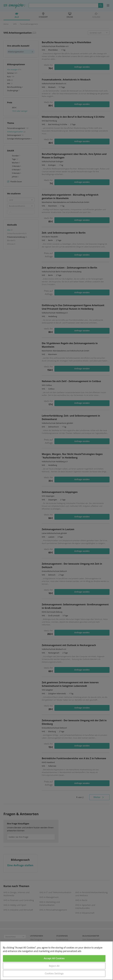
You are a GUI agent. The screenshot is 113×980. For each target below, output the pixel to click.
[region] (56, 961)
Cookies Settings (54, 973)
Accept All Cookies (54, 958)
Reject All (54, 966)
